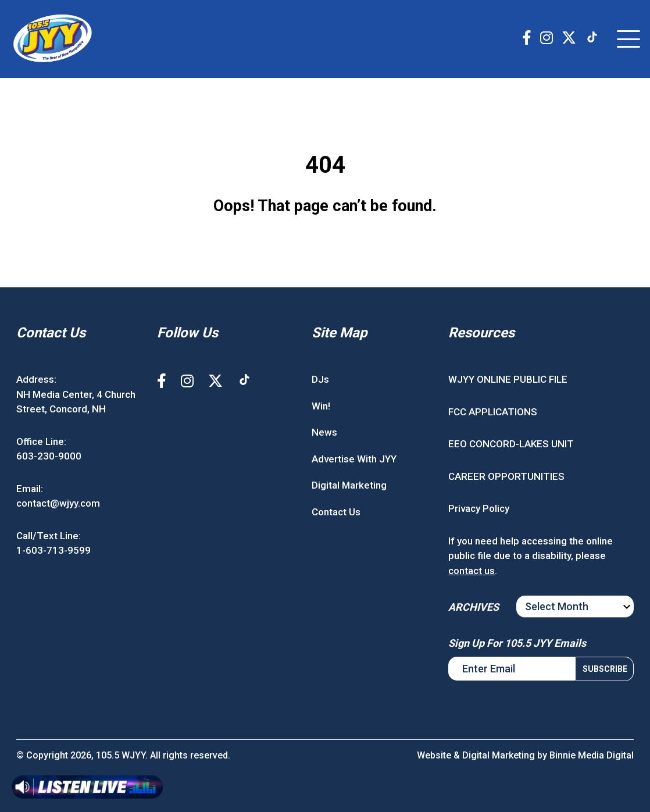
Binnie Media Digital (592, 755)
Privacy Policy (479, 508)
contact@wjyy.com (58, 503)
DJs (320, 379)
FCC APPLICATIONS (493, 412)
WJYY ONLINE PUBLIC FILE (508, 379)
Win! (321, 406)
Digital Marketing (349, 485)
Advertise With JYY (354, 459)
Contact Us (336, 512)
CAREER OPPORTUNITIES (506, 476)
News (324, 432)
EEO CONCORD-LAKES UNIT (511, 444)
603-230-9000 (49, 456)
